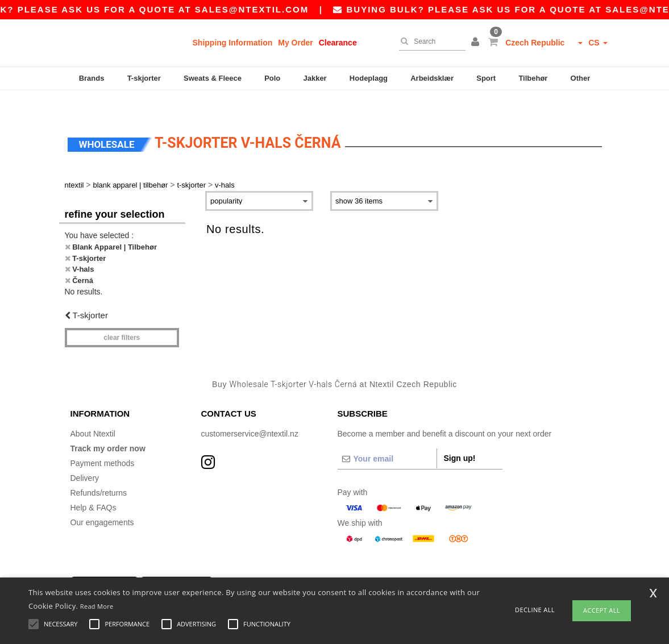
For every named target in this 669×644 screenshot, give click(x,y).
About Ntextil (93, 412)
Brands (92, 78)
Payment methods (103, 442)
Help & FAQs (94, 486)
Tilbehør (533, 78)
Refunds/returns (99, 471)
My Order (295, 43)
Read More (97, 606)
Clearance (338, 43)
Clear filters (122, 315)
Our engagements (102, 501)
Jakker (315, 78)
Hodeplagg (369, 78)
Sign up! (460, 437)
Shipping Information (233, 43)
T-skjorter (144, 78)
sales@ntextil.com (269, 9)
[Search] (429, 41)
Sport (486, 78)
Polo (272, 78)
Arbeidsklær (432, 78)
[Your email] (387, 437)
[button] (477, 43)
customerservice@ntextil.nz (250, 412)
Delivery (85, 456)
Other (581, 78)
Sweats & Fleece (213, 78)
